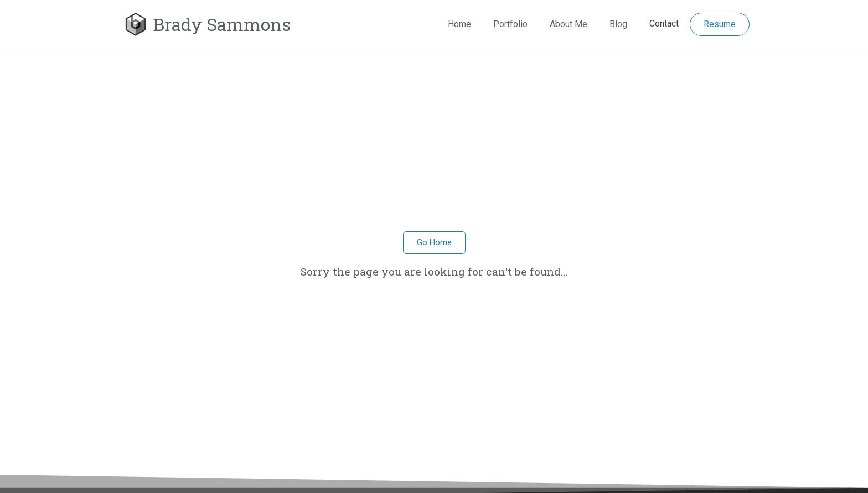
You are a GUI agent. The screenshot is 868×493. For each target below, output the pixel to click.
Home (459, 24)
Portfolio (510, 24)
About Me (569, 24)
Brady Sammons (222, 24)
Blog (618, 24)
